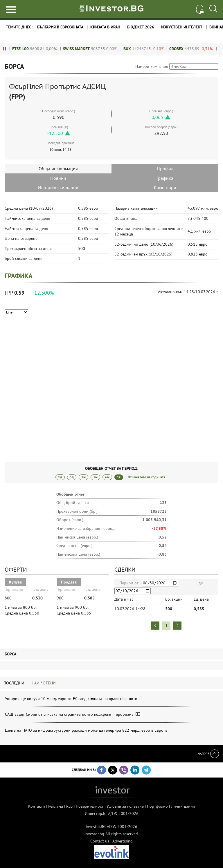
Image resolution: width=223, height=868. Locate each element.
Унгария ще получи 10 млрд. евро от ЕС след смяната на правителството (71, 699)
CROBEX (183, 49)
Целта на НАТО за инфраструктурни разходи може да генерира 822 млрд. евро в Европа (86, 730)
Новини (58, 178)
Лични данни (183, 806)
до (201, 583)
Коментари (165, 187)
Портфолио (157, 806)
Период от (129, 583)
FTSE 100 (27, 49)
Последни (14, 683)
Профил (165, 168)
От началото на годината (146, 477)
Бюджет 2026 (141, 27)
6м (107, 477)
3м (95, 477)
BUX (134, 49)
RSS (69, 806)
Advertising (123, 841)
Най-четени (44, 683)
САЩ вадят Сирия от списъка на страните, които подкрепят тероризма (72, 714)
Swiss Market (83, 49)
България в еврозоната (60, 27)
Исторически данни (58, 187)
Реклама (56, 806)
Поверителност (90, 806)
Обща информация (58, 168)
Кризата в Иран (105, 27)
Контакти (37, 806)
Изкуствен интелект (182, 27)
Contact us (100, 841)
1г (119, 477)
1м (83, 477)
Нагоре (208, 754)
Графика (165, 178)
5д (72, 477)
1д (60, 477)
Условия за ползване (125, 806)
